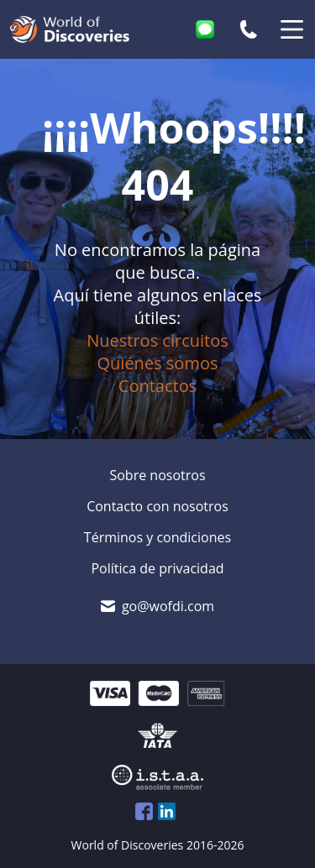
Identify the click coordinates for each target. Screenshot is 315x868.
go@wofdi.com (168, 606)
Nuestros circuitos (157, 340)
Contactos (157, 386)
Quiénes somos (158, 363)
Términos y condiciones (157, 537)
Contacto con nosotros (157, 506)
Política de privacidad (157, 568)
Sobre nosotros (157, 475)
